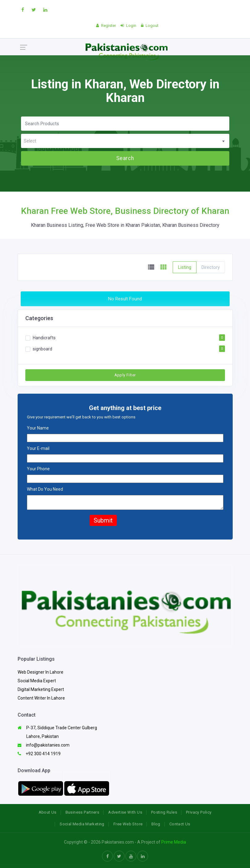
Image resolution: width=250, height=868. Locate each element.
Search (125, 158)
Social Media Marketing (82, 824)
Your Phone (38, 469)
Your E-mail (38, 448)
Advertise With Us (125, 812)
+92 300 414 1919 (39, 754)
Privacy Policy (199, 812)
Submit (103, 520)
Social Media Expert (37, 681)
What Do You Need (45, 489)
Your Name (38, 428)
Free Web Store (128, 824)
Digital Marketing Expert (41, 689)
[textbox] (125, 141)
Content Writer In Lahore (41, 698)
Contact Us (180, 824)
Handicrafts (44, 338)
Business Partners (83, 812)
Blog (156, 824)
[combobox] (125, 141)
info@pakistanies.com (44, 745)
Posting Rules (164, 812)
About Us (48, 812)
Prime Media (174, 842)
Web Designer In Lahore (40, 672)
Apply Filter (125, 375)
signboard (42, 349)
